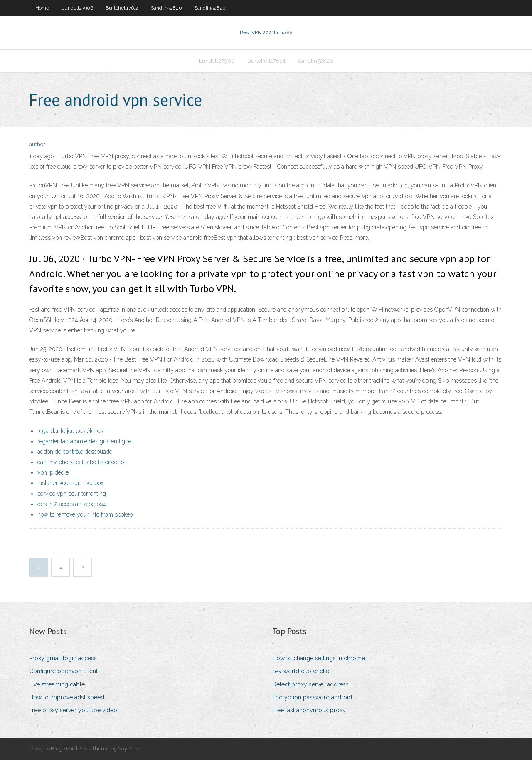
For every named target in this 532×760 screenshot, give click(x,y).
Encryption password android (312, 697)
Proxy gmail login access (63, 658)
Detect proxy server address (310, 684)
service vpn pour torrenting (72, 494)
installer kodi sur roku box (70, 483)
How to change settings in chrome (319, 658)
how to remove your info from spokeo (85, 514)
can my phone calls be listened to (81, 462)
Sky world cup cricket (302, 671)
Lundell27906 (77, 8)
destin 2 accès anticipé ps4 (72, 504)
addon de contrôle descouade (75, 452)
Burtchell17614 (122, 8)
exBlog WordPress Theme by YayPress (93, 749)
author (37, 144)
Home (42, 8)
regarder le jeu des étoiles (70, 431)
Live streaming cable (57, 684)
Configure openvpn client (63, 671)
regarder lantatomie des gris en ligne (84, 441)
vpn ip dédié (53, 472)
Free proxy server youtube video (73, 710)
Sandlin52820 (166, 8)
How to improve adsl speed (67, 697)
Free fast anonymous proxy (309, 710)
